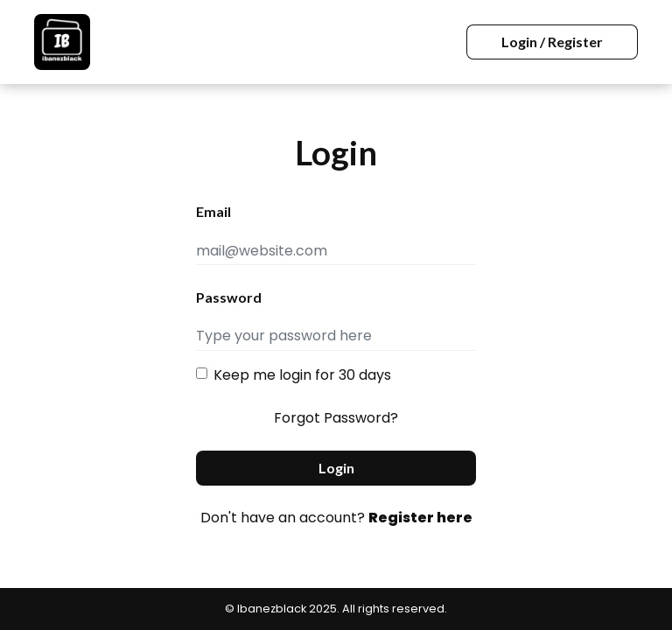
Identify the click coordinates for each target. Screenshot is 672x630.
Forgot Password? (336, 418)
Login (336, 468)
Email (213, 211)
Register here (420, 518)
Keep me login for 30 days (302, 375)
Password (229, 297)
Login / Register (552, 42)
